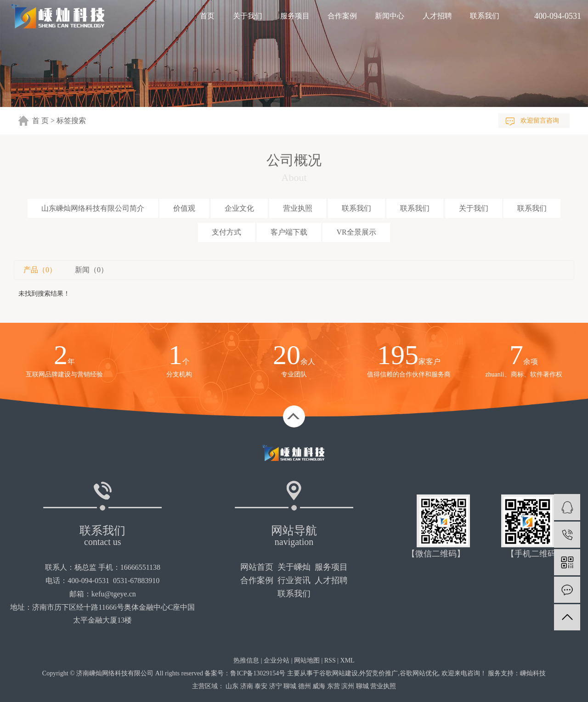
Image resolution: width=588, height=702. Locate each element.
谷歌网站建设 (339, 673)
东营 (334, 686)
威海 (319, 686)
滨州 (348, 686)
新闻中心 (390, 16)
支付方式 (226, 232)
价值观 (184, 208)
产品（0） (40, 270)
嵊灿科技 (533, 673)
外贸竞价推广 (379, 673)
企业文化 (239, 208)
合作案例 (342, 16)
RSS (330, 660)
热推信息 (246, 660)
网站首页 (257, 567)
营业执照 (298, 208)
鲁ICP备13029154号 (258, 673)
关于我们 (248, 16)
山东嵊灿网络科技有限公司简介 (93, 208)
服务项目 (295, 16)
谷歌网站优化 (419, 673)
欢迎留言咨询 (540, 121)
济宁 (276, 686)
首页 (207, 16)
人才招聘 (437, 16)
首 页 (40, 121)
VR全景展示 (356, 232)
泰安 (261, 686)
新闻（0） (91, 270)
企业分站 (277, 660)
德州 (305, 686)
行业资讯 (294, 580)
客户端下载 (289, 232)
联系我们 (485, 16)
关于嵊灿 (294, 567)
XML (348, 660)
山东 (232, 686)
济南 (247, 686)
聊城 (290, 686)
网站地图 (307, 660)
